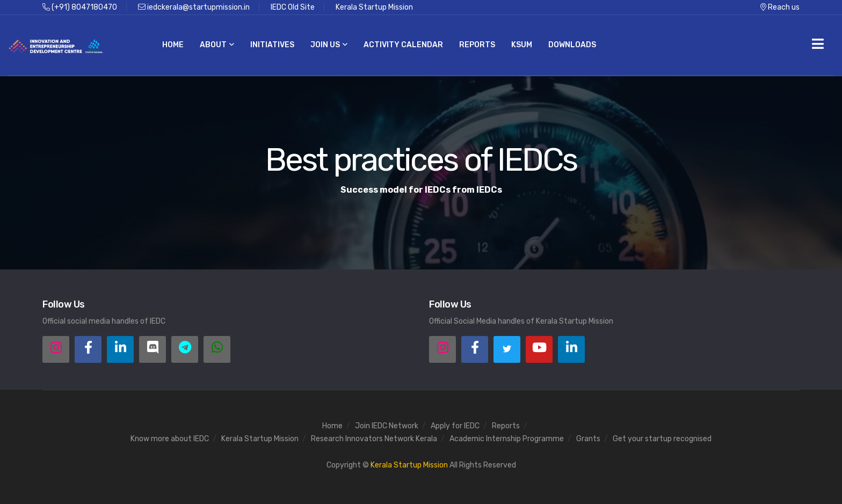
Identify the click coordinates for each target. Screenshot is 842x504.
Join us (329, 45)
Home (173, 45)
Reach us (780, 7)
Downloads (572, 45)
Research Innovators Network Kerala (374, 439)
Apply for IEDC (455, 426)
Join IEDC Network (387, 426)
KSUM (522, 45)
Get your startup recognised (662, 439)
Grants (588, 439)
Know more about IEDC (170, 439)
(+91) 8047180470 (80, 7)
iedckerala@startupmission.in (194, 7)
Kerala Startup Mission (374, 7)
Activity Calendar (403, 45)
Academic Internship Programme (507, 439)
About (217, 45)
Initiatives (272, 45)
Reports (477, 45)
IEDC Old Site (293, 7)
